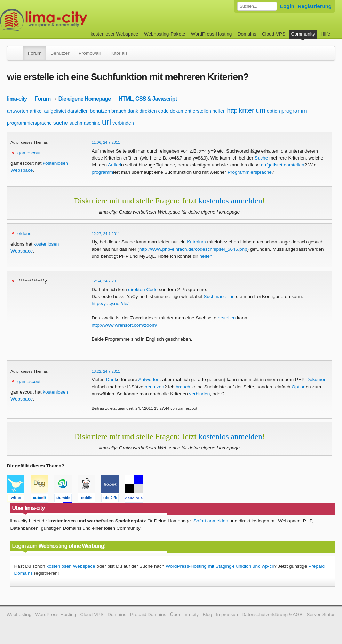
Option (299, 387)
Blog (207, 615)
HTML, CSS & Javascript (148, 99)
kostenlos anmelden (230, 201)
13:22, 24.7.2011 (106, 371)
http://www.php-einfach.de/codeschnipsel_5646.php (193, 249)
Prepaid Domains (148, 615)
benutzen (100, 111)
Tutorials (119, 53)
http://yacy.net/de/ (110, 304)
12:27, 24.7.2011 (106, 234)
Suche (261, 158)
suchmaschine (85, 123)
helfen (219, 111)
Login (287, 6)
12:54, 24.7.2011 (106, 281)
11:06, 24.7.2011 (106, 142)
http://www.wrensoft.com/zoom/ (124, 325)
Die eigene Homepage (85, 99)
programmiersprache (29, 123)
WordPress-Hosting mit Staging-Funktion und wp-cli (220, 566)
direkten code (154, 111)
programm (294, 111)
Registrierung (315, 6)
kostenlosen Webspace (71, 566)
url (107, 122)
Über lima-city (184, 615)
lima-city (17, 99)
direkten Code (143, 290)
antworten (18, 111)
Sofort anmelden (211, 521)
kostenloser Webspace (114, 34)
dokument (181, 111)
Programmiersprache (250, 172)
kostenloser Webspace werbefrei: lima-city (70, 20)
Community (303, 34)
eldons (24, 234)
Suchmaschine (219, 297)
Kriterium (196, 242)
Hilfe (325, 34)
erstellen (202, 111)
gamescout (29, 153)
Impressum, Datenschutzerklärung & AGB (259, 615)
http (232, 111)
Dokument (317, 379)
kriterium (252, 110)
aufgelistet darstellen (66, 111)
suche (61, 123)
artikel (36, 111)
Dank (112, 379)
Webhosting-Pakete (165, 34)
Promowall (90, 53)
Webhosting (19, 615)
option (273, 111)
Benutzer (60, 53)
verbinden (123, 123)
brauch (119, 111)
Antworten (149, 379)
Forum (35, 53)
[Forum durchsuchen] (257, 6)
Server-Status (321, 615)
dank (133, 111)
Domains (247, 34)
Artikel (114, 165)
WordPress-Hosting (212, 34)
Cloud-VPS (274, 34)
